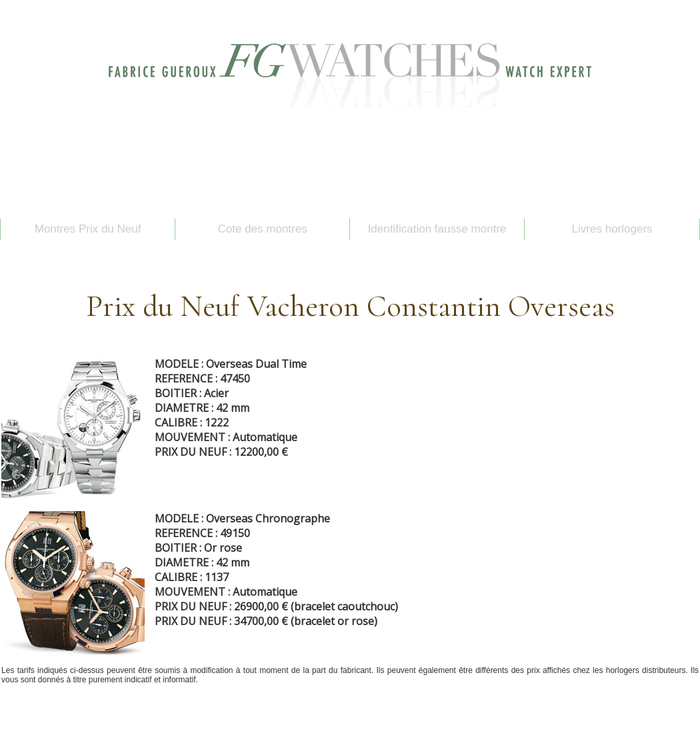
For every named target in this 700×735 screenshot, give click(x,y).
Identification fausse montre (437, 229)
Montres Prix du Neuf (88, 229)
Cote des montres (263, 229)
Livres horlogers (612, 229)
